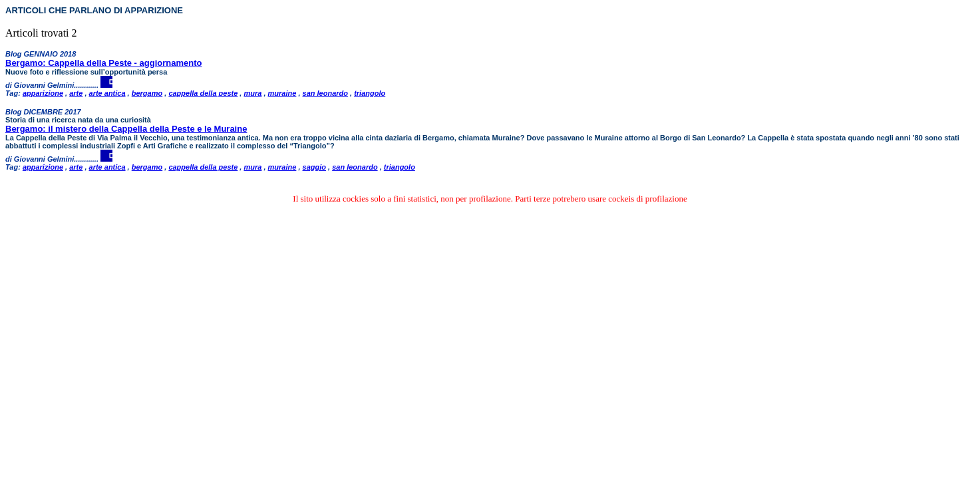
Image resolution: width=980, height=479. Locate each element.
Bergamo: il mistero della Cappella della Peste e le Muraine (126, 129)
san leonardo (325, 93)
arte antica (107, 93)
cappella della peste (203, 93)
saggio (314, 167)
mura (252, 93)
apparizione (43, 93)
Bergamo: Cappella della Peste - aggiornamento (103, 63)
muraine (282, 93)
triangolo (370, 93)
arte (76, 93)
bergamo (147, 93)
